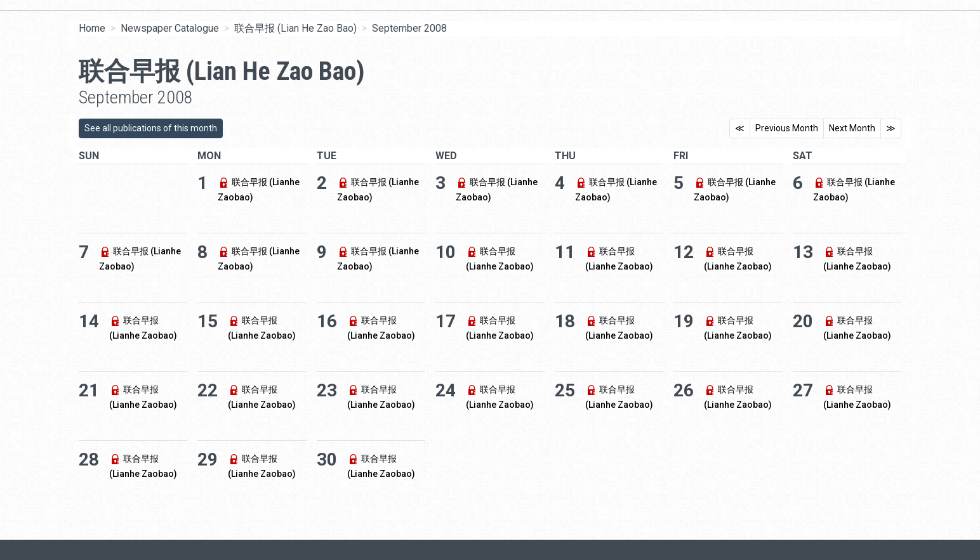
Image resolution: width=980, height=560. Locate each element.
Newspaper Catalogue (170, 28)
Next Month (852, 128)
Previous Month (787, 128)
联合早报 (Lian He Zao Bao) (295, 28)
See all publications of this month (151, 128)
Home (92, 28)
